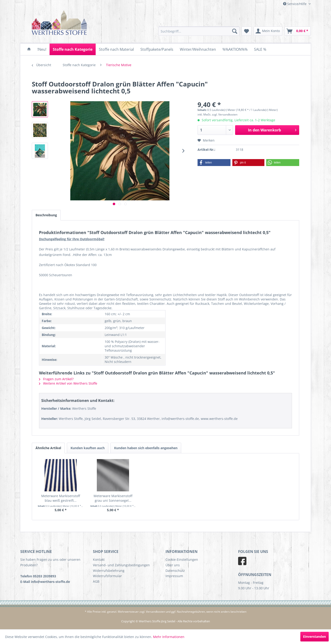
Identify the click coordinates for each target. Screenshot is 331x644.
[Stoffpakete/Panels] (157, 49)
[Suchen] (235, 31)
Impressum (174, 576)
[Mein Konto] (268, 31)
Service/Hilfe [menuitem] (295, 4)
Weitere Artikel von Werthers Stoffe (68, 383)
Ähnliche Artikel (48, 448)
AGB (96, 581)
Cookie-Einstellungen (182, 559)
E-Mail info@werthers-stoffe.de (45, 582)
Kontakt (99, 559)
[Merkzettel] (247, 31)
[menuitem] (199, 31)
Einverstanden (315, 637)
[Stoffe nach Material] (116, 49)
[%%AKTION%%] (235, 49)
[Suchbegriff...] (199, 31)
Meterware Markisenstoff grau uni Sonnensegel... (113, 498)
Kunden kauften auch (88, 448)
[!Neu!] (42, 49)
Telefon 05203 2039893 (38, 576)
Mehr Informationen (169, 637)
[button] (214, 163)
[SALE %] (260, 49)
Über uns (173, 565)
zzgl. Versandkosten (225, 114)
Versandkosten (155, 612)
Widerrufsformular (107, 576)
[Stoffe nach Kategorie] (73, 49)
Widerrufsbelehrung (109, 571)
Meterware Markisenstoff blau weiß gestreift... (61, 498)
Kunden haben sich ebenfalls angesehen (146, 448)
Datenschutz (175, 571)
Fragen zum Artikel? (56, 379)
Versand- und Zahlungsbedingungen (121, 565)
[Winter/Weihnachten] (198, 49)
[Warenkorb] (298, 31)
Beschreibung (46, 215)
